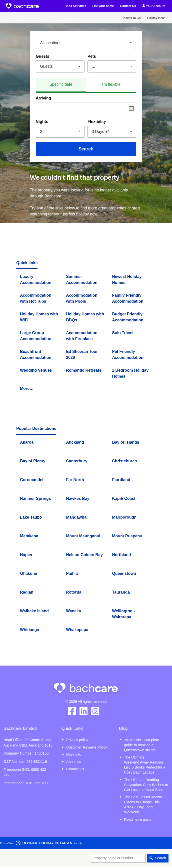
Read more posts (138, 820)
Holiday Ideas (156, 18)
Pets (92, 56)
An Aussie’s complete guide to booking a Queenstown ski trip (141, 745)
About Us (74, 762)
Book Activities (75, 6)
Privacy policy (77, 740)
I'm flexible (111, 84)
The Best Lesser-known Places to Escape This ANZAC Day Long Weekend (143, 805)
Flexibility (97, 122)
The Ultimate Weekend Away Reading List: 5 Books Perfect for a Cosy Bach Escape (145, 765)
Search (86, 149)
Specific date (61, 84)
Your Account (154, 6)
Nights (42, 122)
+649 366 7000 (37, 783)
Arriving (43, 98)
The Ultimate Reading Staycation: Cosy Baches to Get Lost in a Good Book (146, 785)
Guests (42, 56)
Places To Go (132, 18)
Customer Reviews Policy (87, 747)
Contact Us (128, 6)
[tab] (61, 85)
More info (74, 755)
